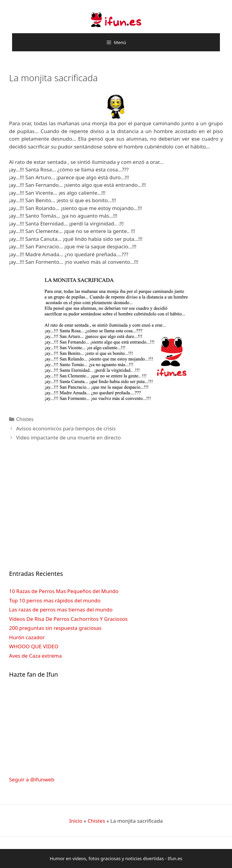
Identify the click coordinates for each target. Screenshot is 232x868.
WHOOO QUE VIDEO (34, 646)
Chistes (25, 419)
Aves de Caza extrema (35, 656)
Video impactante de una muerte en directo (68, 437)
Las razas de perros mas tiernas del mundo (61, 610)
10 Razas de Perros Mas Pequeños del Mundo (64, 591)
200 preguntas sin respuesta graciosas (55, 628)
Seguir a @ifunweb (32, 779)
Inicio (76, 821)
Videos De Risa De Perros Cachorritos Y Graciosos (68, 619)
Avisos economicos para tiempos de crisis (66, 428)
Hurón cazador (27, 637)
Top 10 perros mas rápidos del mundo (55, 600)
